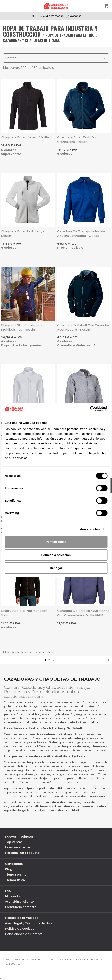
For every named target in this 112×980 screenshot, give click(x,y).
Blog (9, 869)
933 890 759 (13, 964)
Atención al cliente (19, 902)
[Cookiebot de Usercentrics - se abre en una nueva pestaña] (90, 409)
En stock (56, 58)
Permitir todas (56, 542)
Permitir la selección (56, 555)
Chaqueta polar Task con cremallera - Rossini (77, 139)
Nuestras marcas (18, 847)
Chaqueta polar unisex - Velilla (25, 137)
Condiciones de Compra (24, 934)
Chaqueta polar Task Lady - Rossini (23, 233)
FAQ (8, 891)
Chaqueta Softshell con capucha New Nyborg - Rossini (83, 327)
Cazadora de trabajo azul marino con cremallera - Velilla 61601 (83, 613)
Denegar (56, 568)
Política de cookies (20, 929)
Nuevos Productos (19, 837)
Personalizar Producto (22, 853)
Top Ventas (14, 842)
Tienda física (15, 880)
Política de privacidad (22, 918)
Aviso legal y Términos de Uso (28, 923)
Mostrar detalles (87, 529)
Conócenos (14, 864)
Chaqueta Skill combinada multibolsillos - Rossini (22, 327)
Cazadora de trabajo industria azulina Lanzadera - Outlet (81, 233)
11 (61, 660)
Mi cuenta (13, 896)
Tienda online (16, 874)
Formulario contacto (21, 907)
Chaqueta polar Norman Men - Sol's (25, 613)
